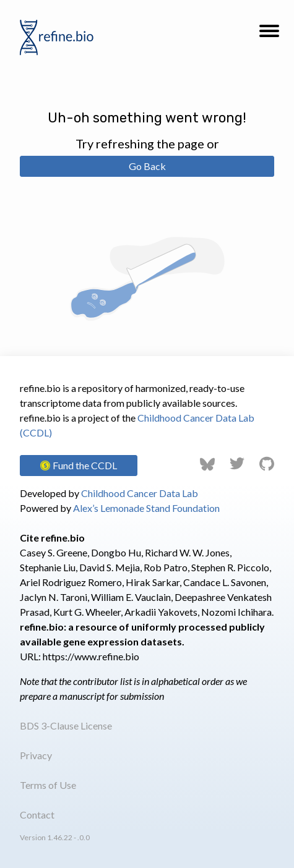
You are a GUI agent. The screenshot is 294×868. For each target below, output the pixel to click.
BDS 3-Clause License (66, 725)
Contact (37, 815)
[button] (269, 35)
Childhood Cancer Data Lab (140, 493)
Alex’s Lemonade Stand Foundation (146, 508)
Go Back (147, 166)
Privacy (36, 755)
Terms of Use (48, 785)
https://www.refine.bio (91, 656)
